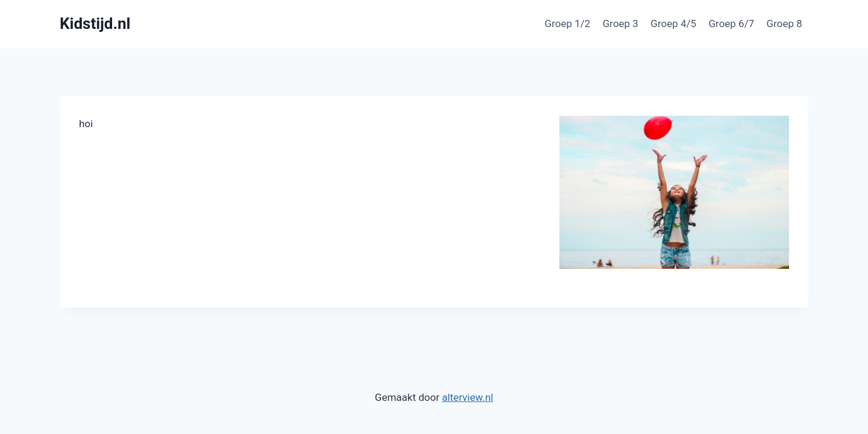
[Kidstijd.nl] (95, 24)
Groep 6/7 (731, 24)
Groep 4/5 (673, 24)
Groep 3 (621, 24)
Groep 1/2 (568, 24)
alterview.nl (467, 397)
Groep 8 (785, 24)
